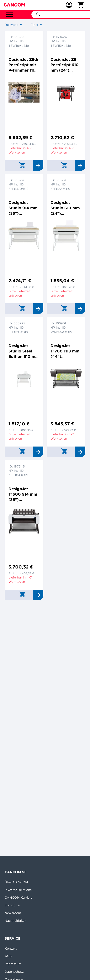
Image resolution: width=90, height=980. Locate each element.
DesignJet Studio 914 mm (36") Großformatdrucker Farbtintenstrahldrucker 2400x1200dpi (24, 208)
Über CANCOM (16, 882)
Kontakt (11, 948)
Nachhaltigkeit (16, 921)
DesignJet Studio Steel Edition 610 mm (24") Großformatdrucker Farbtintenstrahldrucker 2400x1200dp (24, 351)
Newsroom (13, 913)
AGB (8, 956)
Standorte (12, 905)
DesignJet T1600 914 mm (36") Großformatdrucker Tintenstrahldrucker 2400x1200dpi (23, 494)
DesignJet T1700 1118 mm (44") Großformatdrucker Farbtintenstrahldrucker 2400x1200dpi (66, 351)
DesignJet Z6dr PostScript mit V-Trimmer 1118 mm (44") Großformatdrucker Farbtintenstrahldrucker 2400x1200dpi (24, 65)
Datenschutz (14, 972)
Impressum (13, 964)
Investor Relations (18, 890)
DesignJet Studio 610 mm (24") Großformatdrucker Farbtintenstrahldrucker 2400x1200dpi (66, 208)
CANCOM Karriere (19, 897)
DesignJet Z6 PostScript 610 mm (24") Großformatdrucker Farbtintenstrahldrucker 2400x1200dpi (66, 65)
